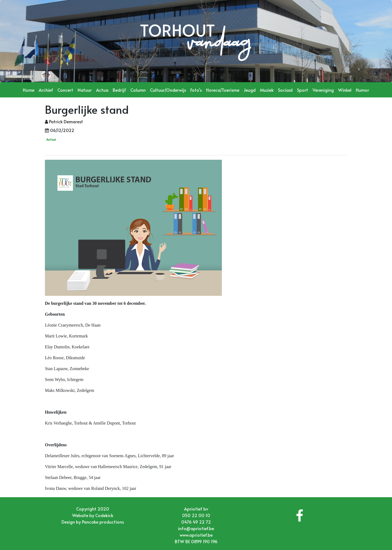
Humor (362, 90)
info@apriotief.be (196, 528)
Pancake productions (103, 522)
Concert (65, 90)
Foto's (196, 90)
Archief (46, 90)
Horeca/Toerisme (223, 90)
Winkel (345, 90)
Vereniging (323, 90)
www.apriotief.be (196, 535)
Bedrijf (119, 90)
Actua (102, 90)
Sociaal (285, 90)
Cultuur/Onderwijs (168, 90)
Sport (303, 90)
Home (29, 90)
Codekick (104, 515)
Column (138, 90)
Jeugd (250, 90)
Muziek (267, 90)
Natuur (85, 90)
